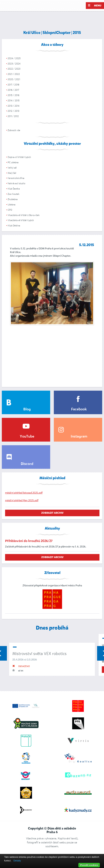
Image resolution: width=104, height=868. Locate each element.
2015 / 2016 (13, 95)
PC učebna (13, 162)
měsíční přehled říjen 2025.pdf (22, 500)
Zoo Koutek (14, 194)
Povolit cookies (89, 865)
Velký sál (12, 168)
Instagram (79, 437)
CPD (10, 210)
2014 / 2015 (14, 100)
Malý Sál (12, 173)
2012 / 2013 (13, 111)
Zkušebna (13, 199)
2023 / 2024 (14, 64)
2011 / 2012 (13, 116)
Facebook (79, 409)
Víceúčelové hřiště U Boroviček (24, 215)
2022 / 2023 (14, 69)
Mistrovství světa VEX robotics (39, 654)
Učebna (12, 205)
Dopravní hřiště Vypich (19, 157)
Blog (27, 409)
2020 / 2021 (14, 79)
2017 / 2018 (13, 85)
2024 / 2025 (14, 58)
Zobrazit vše (14, 130)
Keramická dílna (16, 178)
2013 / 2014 (14, 106)
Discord (27, 464)
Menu (95, 5)
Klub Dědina (14, 226)
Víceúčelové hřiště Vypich (21, 220)
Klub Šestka (14, 189)
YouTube (27, 437)
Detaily (17, 861)
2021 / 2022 (14, 74)
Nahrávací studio (16, 183)
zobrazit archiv (52, 513)
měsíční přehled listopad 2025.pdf (24, 493)
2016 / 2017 (13, 90)
